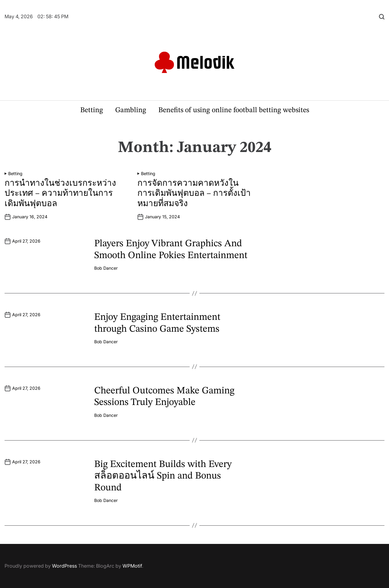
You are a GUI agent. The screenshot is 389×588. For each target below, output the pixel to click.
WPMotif (132, 566)
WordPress (64, 566)
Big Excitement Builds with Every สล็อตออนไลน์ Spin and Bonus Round (163, 476)
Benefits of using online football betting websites (234, 110)
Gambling (131, 110)
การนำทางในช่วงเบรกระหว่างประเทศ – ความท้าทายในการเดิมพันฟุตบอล (60, 194)
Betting (92, 110)
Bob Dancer (106, 268)
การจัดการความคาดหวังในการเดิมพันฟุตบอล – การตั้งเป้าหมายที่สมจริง (194, 194)
